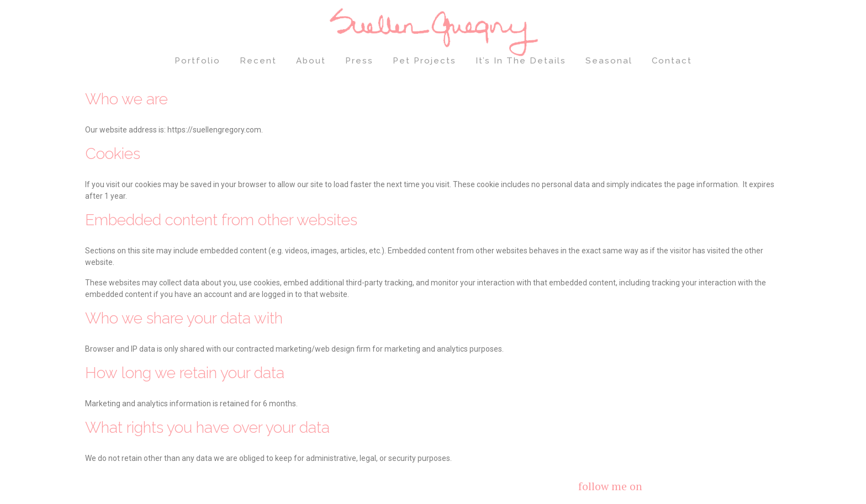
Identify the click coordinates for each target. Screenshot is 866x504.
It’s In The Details (521, 61)
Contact (672, 61)
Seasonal (609, 61)
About (311, 61)
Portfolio (197, 61)
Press (359, 61)
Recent (258, 61)
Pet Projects (424, 61)
